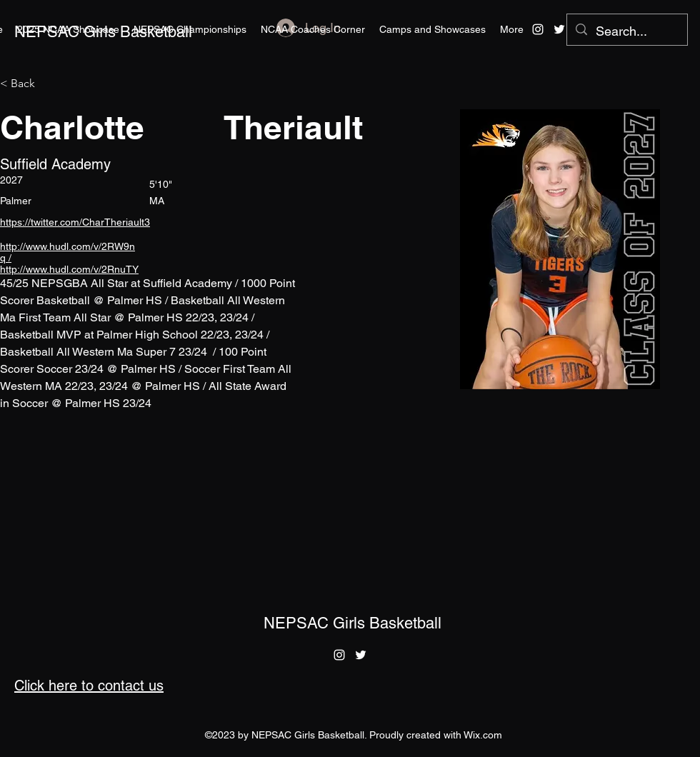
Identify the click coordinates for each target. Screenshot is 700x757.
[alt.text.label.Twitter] (559, 29)
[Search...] (626, 31)
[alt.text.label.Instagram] (538, 29)
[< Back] (28, 84)
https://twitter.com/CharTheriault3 (75, 222)
